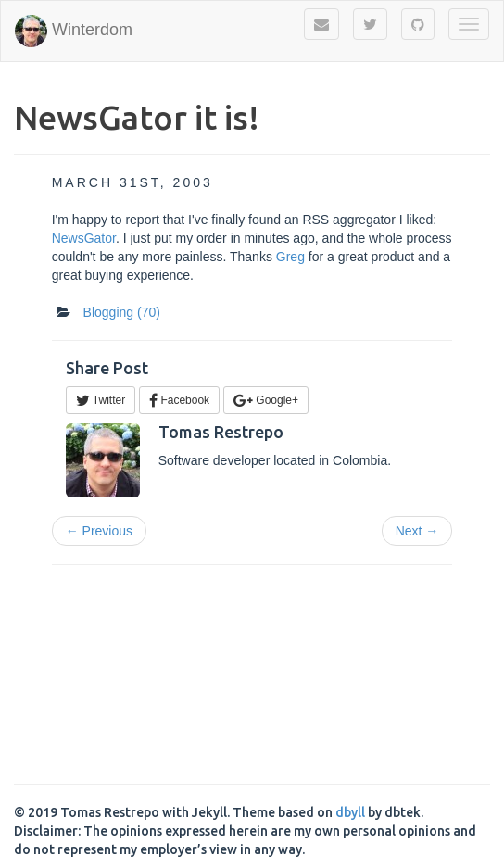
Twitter (101, 400)
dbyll (350, 812)
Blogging (122, 312)
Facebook (179, 400)
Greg (290, 257)
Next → (417, 531)
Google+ (266, 400)
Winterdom (74, 31)
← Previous (99, 531)
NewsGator (84, 238)
